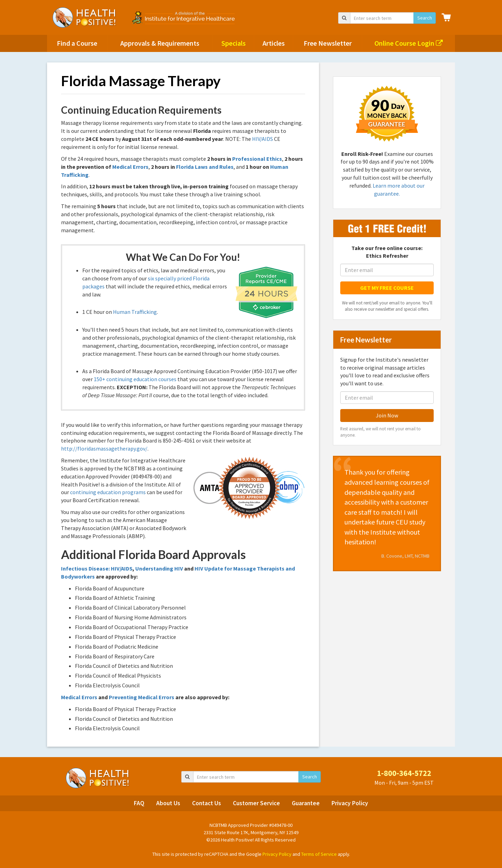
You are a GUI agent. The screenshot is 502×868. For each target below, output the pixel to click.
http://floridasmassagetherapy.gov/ (104, 448)
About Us (168, 803)
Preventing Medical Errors (142, 697)
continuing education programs (108, 492)
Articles (274, 43)
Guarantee (306, 803)
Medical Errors (130, 167)
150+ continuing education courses (135, 379)
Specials (234, 43)
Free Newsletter (328, 43)
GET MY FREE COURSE (387, 288)
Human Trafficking (135, 312)
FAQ (139, 803)
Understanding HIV (159, 568)
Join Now (387, 415)
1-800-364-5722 (404, 773)
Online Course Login (409, 43)
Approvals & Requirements (160, 43)
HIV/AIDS (263, 139)
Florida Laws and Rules (205, 167)
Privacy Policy (350, 803)
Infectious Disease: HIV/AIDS (97, 568)
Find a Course (77, 43)
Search (425, 18)
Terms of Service (319, 854)
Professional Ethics (257, 159)
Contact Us (207, 803)
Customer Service (256, 803)
